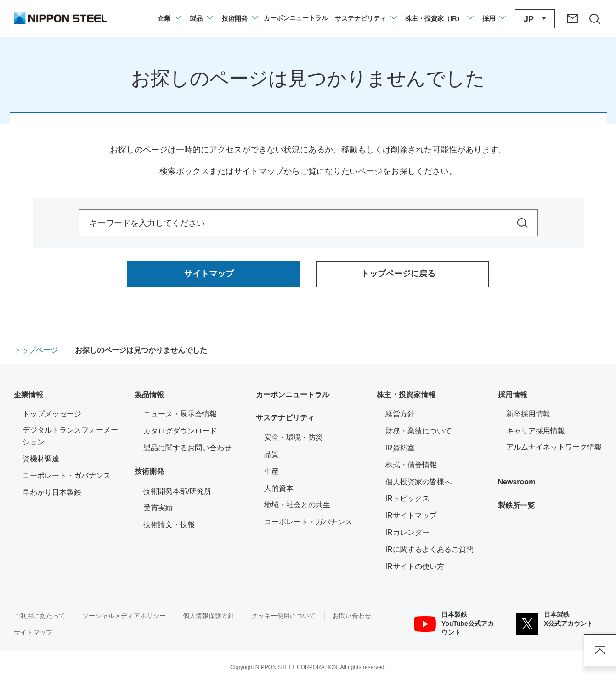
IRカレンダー (407, 532)
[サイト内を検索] (523, 223)
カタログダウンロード (180, 431)
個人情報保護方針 (209, 616)
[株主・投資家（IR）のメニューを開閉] (439, 18)
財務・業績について (418, 431)
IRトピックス (407, 498)
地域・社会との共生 (297, 505)
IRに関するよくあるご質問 (430, 549)
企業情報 (28, 395)
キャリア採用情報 (536, 431)
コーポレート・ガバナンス (67, 475)
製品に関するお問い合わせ (187, 448)
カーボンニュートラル (293, 395)
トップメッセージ (52, 414)
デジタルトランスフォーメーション (70, 436)
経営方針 (400, 414)
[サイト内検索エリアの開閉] (594, 18)
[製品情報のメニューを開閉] (201, 18)
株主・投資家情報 (406, 395)
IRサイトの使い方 (415, 566)
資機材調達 (41, 459)
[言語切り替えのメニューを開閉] (535, 19)
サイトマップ (33, 632)
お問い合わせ (352, 616)
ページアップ (600, 650)
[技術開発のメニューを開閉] (240, 18)
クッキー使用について (283, 616)
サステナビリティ (285, 418)
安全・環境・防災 (294, 437)
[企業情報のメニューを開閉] (169, 18)
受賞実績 (158, 508)
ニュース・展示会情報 (180, 414)
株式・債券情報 (411, 465)
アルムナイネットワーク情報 (554, 446)
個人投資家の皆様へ (418, 482)
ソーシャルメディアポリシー (124, 616)
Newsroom (517, 482)
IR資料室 (400, 448)
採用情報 (513, 395)
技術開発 (149, 471)
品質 (271, 454)
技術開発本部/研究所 (177, 491)
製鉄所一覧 (516, 505)
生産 (271, 471)
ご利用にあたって (40, 616)
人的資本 (279, 488)
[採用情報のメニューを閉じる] (494, 18)
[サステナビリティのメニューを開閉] (365, 18)
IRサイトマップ (411, 515)
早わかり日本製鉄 (52, 492)
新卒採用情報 (528, 414)
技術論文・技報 (169, 525)
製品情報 (149, 395)
